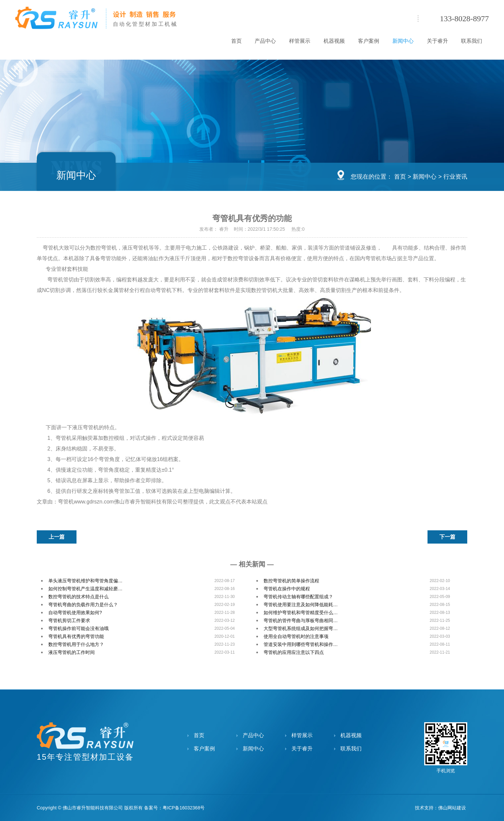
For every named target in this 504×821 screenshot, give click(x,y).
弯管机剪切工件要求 (69, 620)
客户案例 (368, 41)
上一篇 (57, 537)
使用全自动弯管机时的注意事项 (296, 636)
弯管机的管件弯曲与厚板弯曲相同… (301, 620)
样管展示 (299, 41)
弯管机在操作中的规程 (287, 589)
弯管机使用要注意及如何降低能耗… (301, 605)
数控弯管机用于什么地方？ (76, 644)
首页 (236, 41)
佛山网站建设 (452, 808)
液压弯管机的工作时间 (72, 652)
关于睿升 (437, 41)
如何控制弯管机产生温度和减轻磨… (85, 589)
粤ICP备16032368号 (184, 808)
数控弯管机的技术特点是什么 (78, 597)
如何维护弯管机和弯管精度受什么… (301, 613)
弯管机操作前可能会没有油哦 (78, 628)
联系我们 (472, 41)
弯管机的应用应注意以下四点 (294, 652)
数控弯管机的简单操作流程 (291, 581)
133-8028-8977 (464, 19)
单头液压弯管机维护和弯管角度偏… (85, 581)
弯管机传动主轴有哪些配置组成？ (298, 597)
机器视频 (334, 41)
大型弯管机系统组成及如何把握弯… (301, 628)
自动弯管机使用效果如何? (75, 613)
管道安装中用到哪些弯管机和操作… (301, 644)
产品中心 (265, 41)
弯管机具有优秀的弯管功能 (76, 636)
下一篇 (447, 537)
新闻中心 (403, 41)
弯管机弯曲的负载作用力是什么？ (83, 605)
